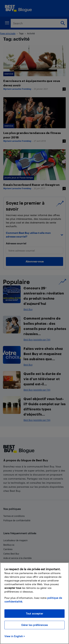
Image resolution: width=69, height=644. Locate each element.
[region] (34, 603)
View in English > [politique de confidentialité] (15, 636)
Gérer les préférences (35, 625)
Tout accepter (34, 613)
